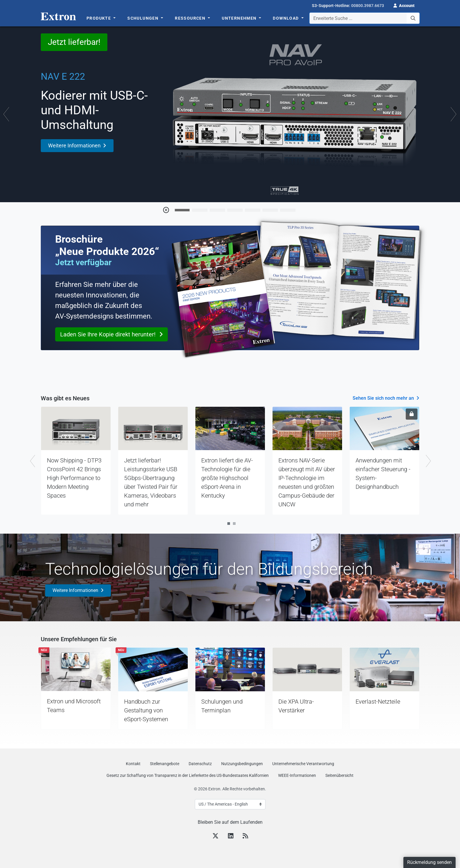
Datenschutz (200, 764)
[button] (404, 5)
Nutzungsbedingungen (242, 764)
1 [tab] (229, 524)
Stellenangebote (165, 764)
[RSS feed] (245, 837)
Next (428, 461)
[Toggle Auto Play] (166, 210)
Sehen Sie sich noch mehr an (383, 398)
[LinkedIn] (231, 837)
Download (286, 18)
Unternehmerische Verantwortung (303, 764)
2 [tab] (234, 524)
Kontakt (133, 764)
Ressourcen (191, 18)
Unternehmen (240, 18)
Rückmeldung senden (429, 862)
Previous (32, 461)
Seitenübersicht (339, 775)
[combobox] (365, 18)
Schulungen (143, 18)
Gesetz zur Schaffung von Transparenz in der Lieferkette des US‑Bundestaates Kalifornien (188, 775)
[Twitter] (215, 837)
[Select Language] (230, 804)
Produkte (99, 18)
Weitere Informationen (75, 590)
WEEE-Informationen (297, 775)
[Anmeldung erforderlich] (412, 414)
